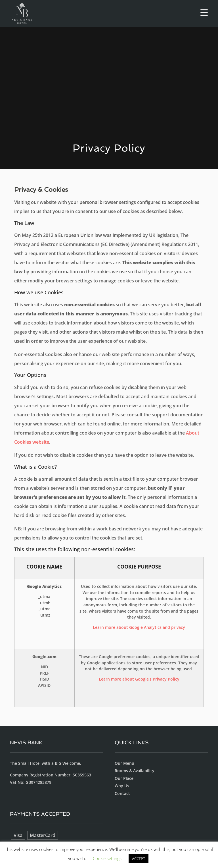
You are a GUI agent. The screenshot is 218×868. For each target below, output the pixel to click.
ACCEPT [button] (139, 859)
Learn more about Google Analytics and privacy (139, 627)
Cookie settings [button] (107, 858)
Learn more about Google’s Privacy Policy (139, 679)
